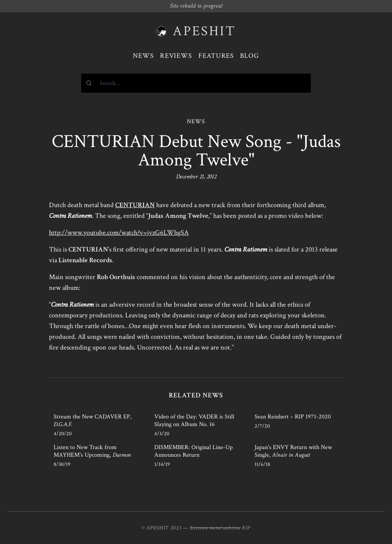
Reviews (176, 56)
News (143, 56)
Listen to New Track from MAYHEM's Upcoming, (92, 451)
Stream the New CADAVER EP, (93, 421)
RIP (246, 528)
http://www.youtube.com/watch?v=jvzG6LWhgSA (119, 233)
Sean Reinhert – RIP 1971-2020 (293, 417)
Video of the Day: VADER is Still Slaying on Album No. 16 (194, 421)
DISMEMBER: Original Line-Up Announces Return (194, 451)
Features (216, 56)
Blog (250, 56)
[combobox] (196, 83)
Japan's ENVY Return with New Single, (293, 451)
